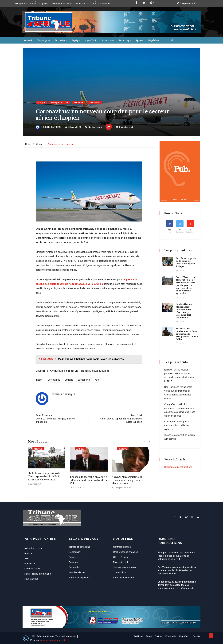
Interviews (108, 40)
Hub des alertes (77, 572)
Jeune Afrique (31, 579)
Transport (94, 103)
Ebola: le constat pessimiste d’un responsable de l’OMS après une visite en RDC (44, 476)
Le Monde (105, 1)
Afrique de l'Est (60, 103)
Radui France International (38, 574)
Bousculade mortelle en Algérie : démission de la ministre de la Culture (88, 480)
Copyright (74, 562)
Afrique (41, 103)
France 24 (30, 563)
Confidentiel (75, 552)
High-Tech (91, 40)
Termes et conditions (79, 547)
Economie (171, 636)
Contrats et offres (122, 547)
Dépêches (154, 40)
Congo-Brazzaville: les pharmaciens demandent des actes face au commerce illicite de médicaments (177, 585)
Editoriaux (61, 40)
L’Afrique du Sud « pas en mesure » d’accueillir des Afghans (177, 425)
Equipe (76, 40)
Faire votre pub (121, 562)
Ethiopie (78, 103)
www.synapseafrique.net (53, 640)
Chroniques (43, 40)
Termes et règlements (80, 578)
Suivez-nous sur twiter (125, 567)
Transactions (120, 572)
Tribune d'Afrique (48, 127)
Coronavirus (54, 380)
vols (97, 380)
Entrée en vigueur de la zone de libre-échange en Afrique (186, 262)
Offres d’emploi (121, 557)
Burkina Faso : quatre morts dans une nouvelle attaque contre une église (187, 334)
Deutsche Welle (32, 569)
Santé (149, 636)
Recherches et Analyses (126, 552)
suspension (84, 380)
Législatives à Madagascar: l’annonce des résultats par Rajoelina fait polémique (184, 311)
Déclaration (74, 567)
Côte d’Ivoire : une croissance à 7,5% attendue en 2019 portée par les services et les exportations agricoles (186, 285)
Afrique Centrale (62, 1)
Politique (138, 636)
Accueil (28, 40)
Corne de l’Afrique (85, 1)
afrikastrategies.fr (33, 548)
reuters (28, 553)
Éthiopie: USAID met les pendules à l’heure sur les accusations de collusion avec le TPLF (176, 556)
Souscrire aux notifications (178, 467)
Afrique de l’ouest (26, 1)
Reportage (125, 40)
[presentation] (145, 441)
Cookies (73, 557)
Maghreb (44, 1)
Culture (158, 636)
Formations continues (124, 578)
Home (28, 144)
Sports (139, 40)
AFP (27, 558)
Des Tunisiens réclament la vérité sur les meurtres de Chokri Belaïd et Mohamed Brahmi (177, 570)
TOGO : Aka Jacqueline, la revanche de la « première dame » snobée (128, 480)
